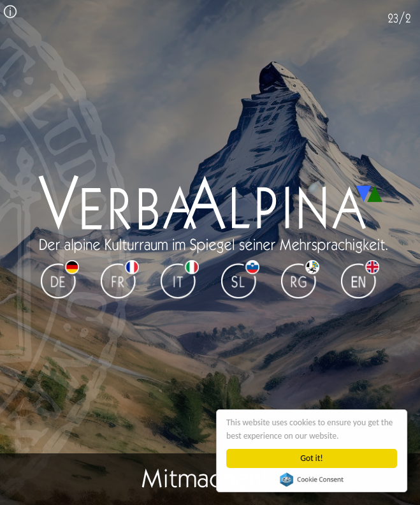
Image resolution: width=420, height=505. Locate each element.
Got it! (312, 458)
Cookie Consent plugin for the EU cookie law (312, 479)
